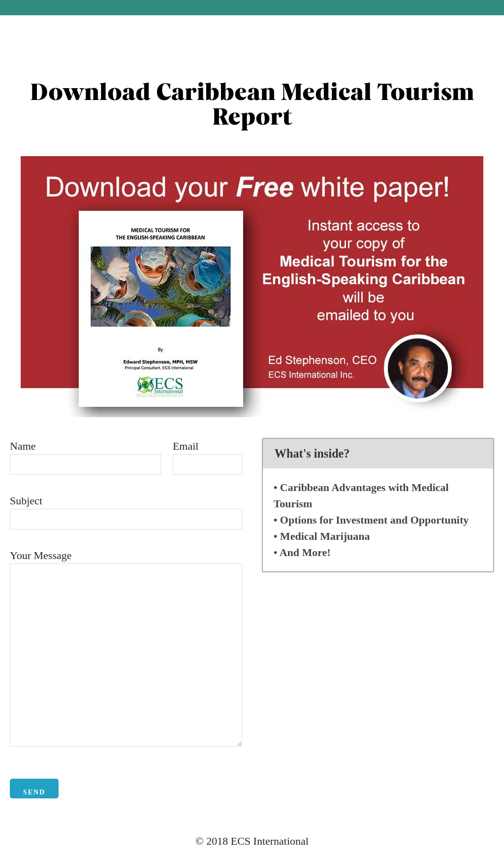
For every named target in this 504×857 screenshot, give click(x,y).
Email (186, 446)
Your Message (41, 555)
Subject (26, 501)
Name (23, 446)
